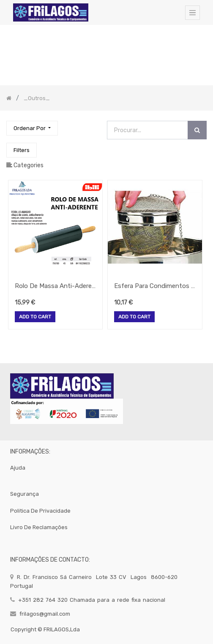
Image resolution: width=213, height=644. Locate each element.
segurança (25, 494)
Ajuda (18, 468)
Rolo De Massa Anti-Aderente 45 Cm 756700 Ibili (55, 286)
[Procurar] (197, 130)
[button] (32, 128)
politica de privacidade (40, 511)
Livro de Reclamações (39, 527)
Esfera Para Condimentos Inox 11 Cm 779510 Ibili (155, 286)
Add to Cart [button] (35, 317)
